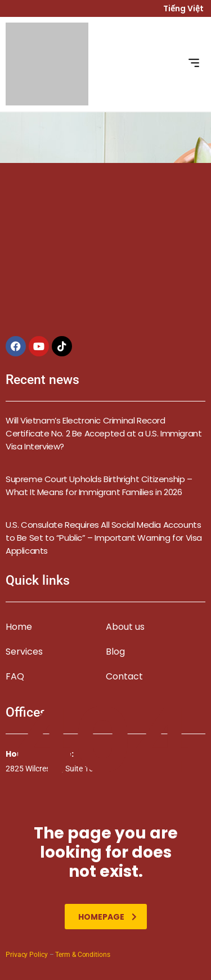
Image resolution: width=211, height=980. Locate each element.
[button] (194, 64)
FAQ (15, 676)
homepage (107, 917)
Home (19, 627)
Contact (124, 676)
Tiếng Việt (184, 8)
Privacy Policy (27, 955)
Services (24, 652)
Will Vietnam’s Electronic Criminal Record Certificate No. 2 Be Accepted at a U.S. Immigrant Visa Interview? (104, 433)
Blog (115, 652)
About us (125, 627)
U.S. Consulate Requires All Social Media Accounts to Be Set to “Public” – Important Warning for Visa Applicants (104, 538)
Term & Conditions (82, 955)
